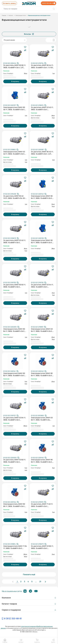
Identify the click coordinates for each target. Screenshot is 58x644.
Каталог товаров (9, 604)
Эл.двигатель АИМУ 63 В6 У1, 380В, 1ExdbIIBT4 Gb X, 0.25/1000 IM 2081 (42, 547)
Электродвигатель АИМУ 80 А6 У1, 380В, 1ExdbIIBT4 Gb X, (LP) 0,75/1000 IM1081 (14, 108)
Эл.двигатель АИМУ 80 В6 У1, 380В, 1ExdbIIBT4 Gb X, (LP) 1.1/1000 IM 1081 (15, 66)
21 (40, 581)
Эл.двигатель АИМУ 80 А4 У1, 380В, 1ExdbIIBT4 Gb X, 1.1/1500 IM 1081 (42, 66)
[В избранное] (25, 47)
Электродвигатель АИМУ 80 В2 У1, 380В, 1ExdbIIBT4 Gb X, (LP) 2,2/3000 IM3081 (14, 374)
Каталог (11, 15)
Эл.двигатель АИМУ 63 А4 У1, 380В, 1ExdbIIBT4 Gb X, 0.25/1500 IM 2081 (42, 286)
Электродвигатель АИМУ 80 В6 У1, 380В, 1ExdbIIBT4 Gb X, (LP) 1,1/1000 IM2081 (14, 505)
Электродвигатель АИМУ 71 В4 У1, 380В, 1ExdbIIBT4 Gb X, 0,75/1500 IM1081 (15, 547)
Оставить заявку (9, 3)
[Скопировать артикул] (11, 63)
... (36, 581)
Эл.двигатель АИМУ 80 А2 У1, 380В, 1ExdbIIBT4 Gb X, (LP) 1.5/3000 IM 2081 (42, 153)
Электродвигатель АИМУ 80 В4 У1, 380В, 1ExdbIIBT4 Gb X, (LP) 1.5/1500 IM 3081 (14, 330)
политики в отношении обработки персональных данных (27, 627)
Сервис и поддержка (11, 610)
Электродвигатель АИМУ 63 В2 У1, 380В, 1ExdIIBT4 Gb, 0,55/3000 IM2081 (42, 419)
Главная (4, 15)
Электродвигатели (21, 15)
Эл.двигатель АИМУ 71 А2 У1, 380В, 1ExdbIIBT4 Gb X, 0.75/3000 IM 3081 (42, 505)
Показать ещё (29, 574)
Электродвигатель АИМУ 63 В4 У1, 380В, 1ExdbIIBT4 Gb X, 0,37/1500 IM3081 (42, 330)
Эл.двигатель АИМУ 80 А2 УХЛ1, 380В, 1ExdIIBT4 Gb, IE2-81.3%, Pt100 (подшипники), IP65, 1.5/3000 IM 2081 (14, 197)
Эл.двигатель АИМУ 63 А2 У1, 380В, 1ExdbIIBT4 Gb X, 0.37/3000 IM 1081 (42, 108)
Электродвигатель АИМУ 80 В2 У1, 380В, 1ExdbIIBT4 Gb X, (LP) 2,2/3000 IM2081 (42, 461)
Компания (6, 598)
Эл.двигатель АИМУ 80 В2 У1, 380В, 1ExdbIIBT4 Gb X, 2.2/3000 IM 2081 (15, 286)
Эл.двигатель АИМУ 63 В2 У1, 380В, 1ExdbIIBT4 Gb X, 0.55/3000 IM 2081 (15, 461)
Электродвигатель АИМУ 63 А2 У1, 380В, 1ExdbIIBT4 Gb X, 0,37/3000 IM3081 (14, 153)
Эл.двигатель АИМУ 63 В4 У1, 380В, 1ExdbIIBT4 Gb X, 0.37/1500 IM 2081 (15, 419)
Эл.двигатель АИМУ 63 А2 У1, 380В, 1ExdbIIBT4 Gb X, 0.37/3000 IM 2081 (15, 241)
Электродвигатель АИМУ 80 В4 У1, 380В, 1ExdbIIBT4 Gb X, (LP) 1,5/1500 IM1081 (42, 197)
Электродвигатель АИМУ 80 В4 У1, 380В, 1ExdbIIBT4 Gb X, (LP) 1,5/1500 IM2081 (42, 374)
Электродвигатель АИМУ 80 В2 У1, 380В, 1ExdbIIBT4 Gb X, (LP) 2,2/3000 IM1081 (42, 241)
